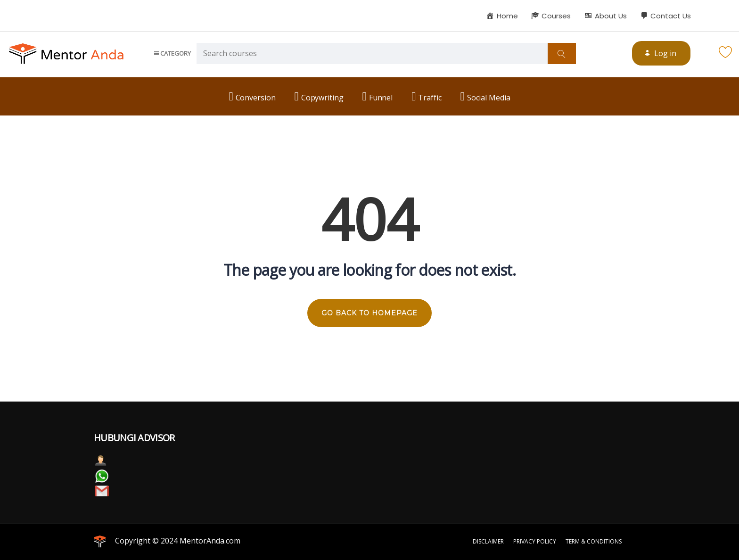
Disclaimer (488, 541)
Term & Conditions (594, 541)
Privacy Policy (535, 541)
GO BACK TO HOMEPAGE (369, 313)
